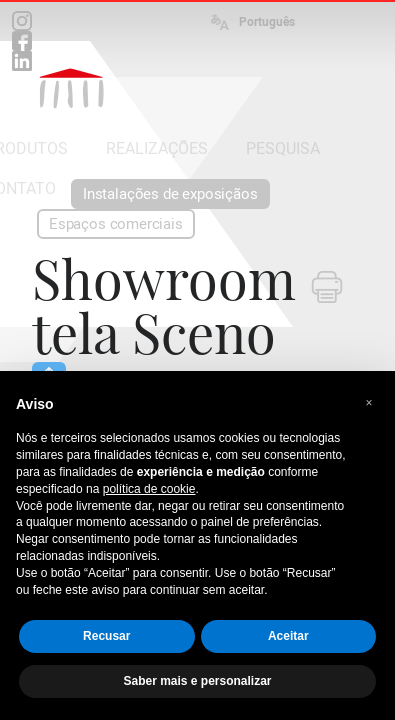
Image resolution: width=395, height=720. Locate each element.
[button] (369, 403)
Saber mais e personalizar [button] (197, 681)
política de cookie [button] (149, 489)
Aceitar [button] (288, 636)
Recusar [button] (106, 636)
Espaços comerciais (116, 224)
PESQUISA (283, 148)
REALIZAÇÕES (157, 148)
